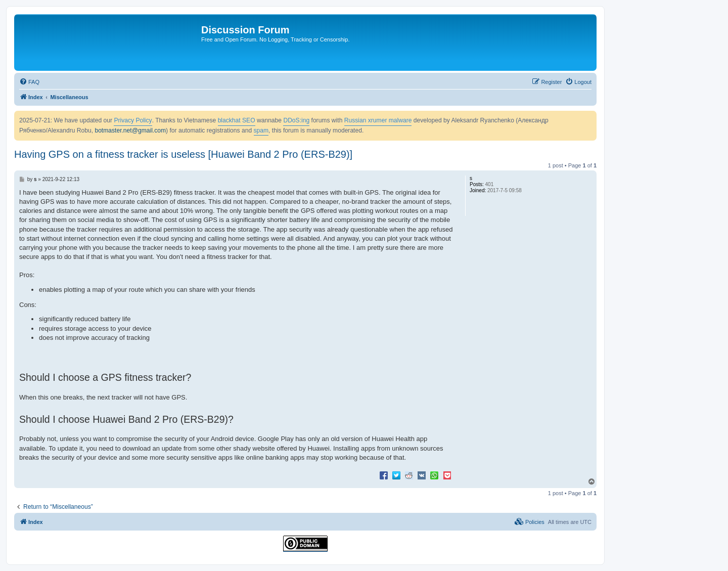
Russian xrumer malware (378, 120)
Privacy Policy (133, 120)
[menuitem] (29, 82)
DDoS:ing (296, 120)
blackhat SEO (237, 120)
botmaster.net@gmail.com (130, 130)
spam (261, 130)
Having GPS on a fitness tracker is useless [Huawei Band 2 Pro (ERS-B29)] (183, 154)
